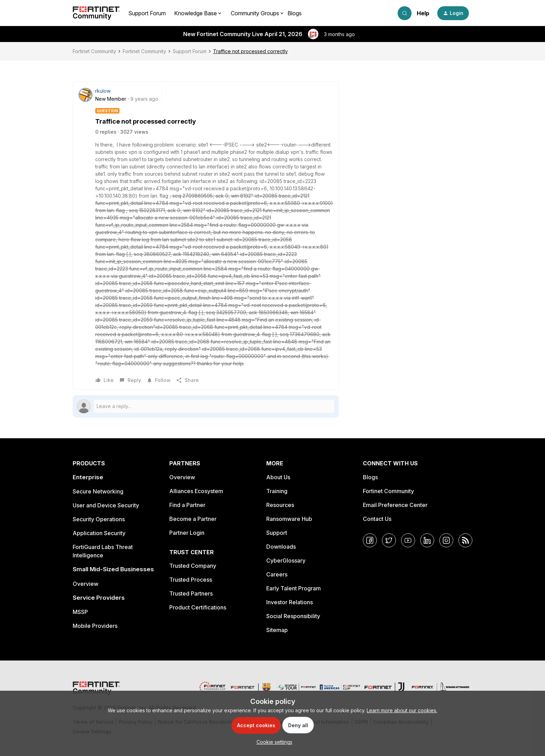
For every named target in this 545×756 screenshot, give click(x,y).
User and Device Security (106, 505)
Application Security (99, 533)
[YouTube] (408, 540)
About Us (278, 477)
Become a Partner (193, 519)
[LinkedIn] (427, 540)
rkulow (103, 91)
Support (277, 533)
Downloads (281, 547)
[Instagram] (446, 540)
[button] (453, 13)
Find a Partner (187, 505)
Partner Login (187, 533)
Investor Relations (290, 602)
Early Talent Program (294, 588)
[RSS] (465, 540)
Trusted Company (193, 566)
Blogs (295, 13)
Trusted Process (191, 580)
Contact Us (377, 519)
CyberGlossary (286, 560)
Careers (277, 574)
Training (277, 491)
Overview (86, 584)
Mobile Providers (95, 626)
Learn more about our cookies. (402, 710)
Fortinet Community (94, 51)
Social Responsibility (293, 616)
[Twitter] (389, 540)
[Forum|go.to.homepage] (96, 13)
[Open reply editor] (206, 406)
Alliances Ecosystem (196, 491)
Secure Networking (98, 491)
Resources (280, 505)
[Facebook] (370, 540)
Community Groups (255, 13)
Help (423, 13)
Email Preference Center (395, 505)
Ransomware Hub (289, 519)
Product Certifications (198, 607)
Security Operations (99, 519)
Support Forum (147, 13)
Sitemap (277, 630)
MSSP (80, 612)
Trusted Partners (191, 593)
